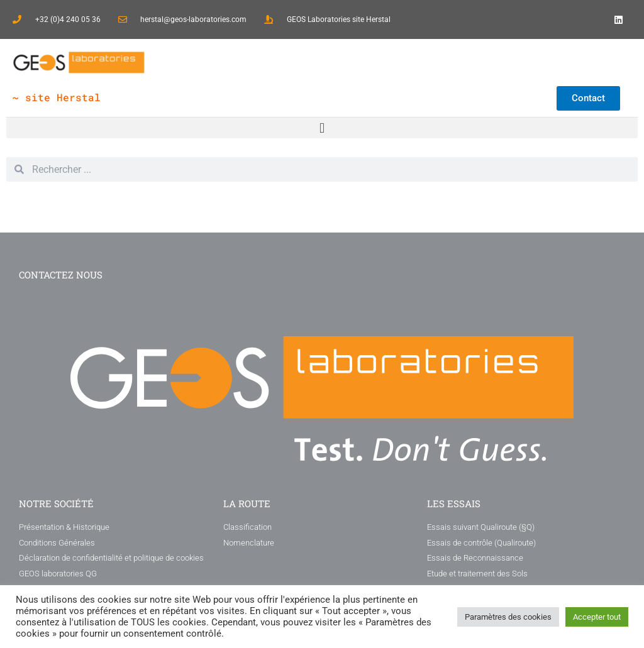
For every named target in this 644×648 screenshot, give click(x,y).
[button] (322, 128)
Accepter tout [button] (597, 617)
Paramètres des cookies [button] (508, 617)
